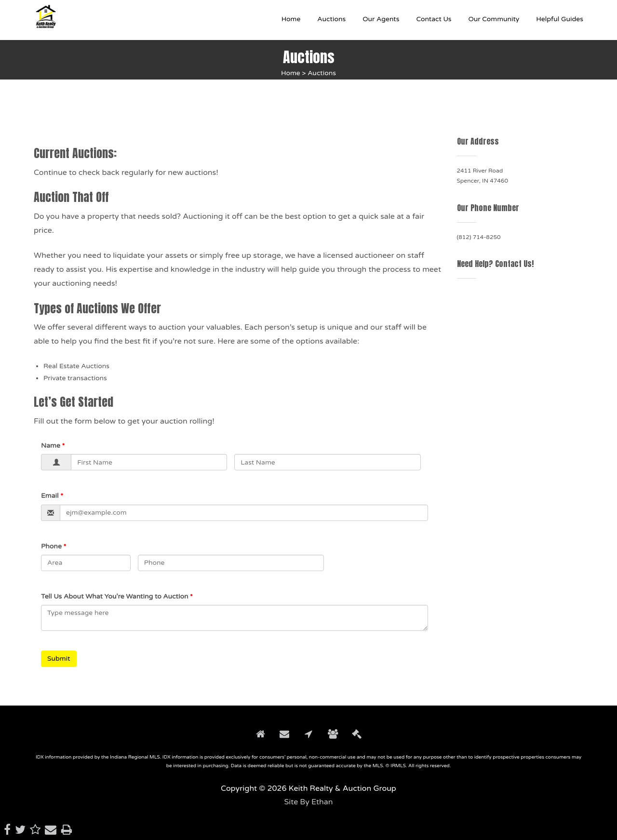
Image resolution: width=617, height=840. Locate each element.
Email (50, 496)
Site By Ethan (308, 802)
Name (51, 446)
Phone (51, 546)
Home (291, 73)
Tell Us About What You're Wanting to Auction (114, 596)
